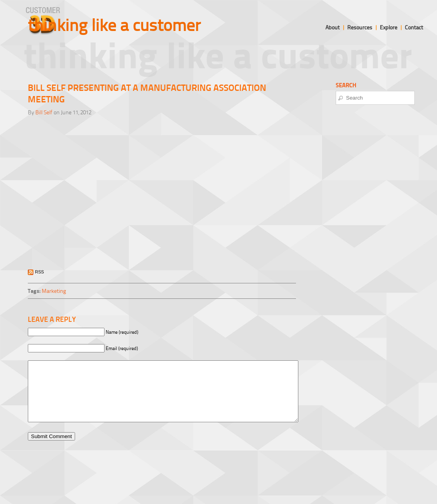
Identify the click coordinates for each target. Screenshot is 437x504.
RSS (40, 272)
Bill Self (44, 112)
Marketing (54, 291)
